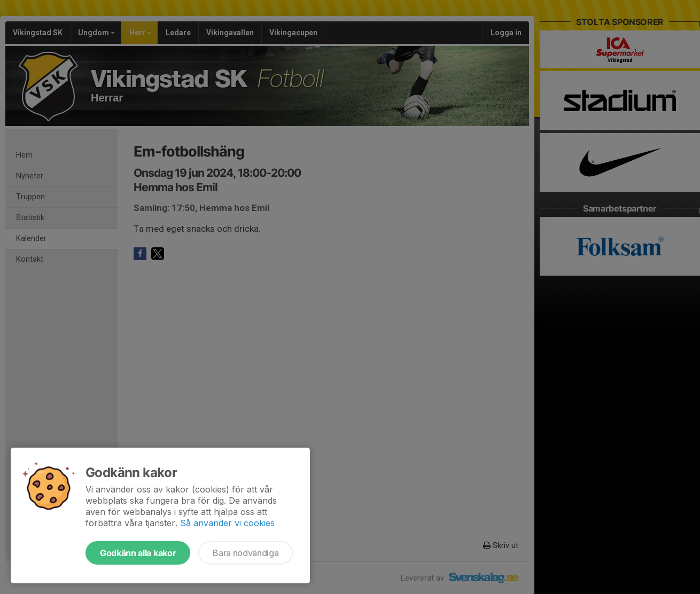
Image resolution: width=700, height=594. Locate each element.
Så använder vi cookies (227, 523)
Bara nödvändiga (246, 553)
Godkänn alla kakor (138, 553)
